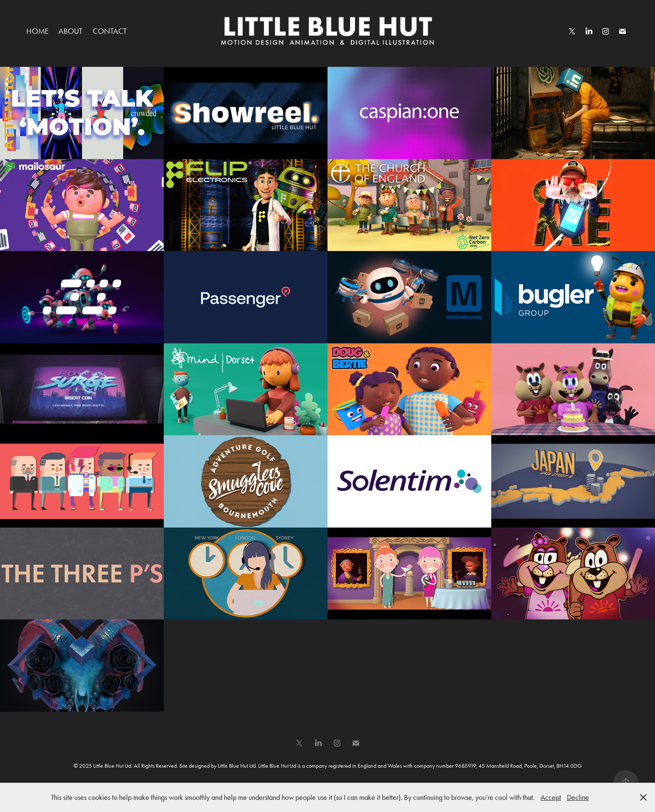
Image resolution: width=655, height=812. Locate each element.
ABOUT (70, 31)
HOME (37, 31)
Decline (578, 797)
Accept (551, 797)
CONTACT (110, 31)
